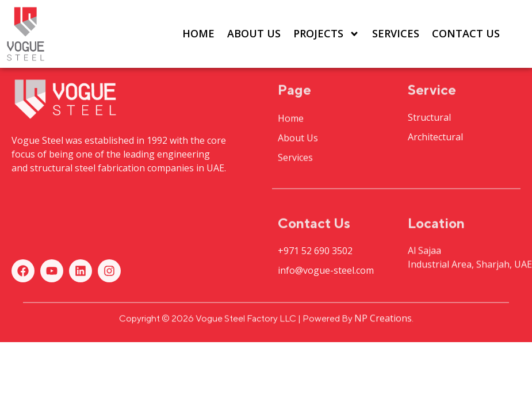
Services (396, 33)
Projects (326, 34)
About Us (254, 33)
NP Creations (383, 320)
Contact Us (466, 33)
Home (198, 33)
